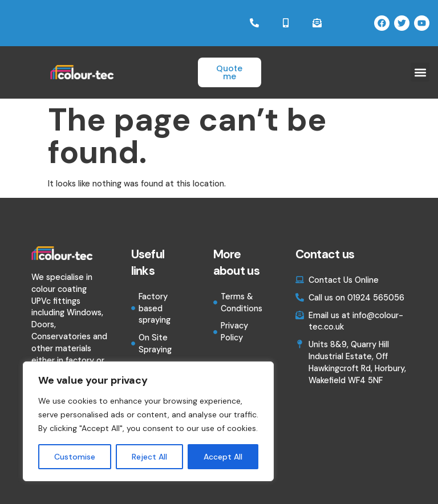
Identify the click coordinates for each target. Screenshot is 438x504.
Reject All (149, 457)
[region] (148, 421)
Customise (75, 457)
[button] (420, 73)
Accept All (223, 457)
